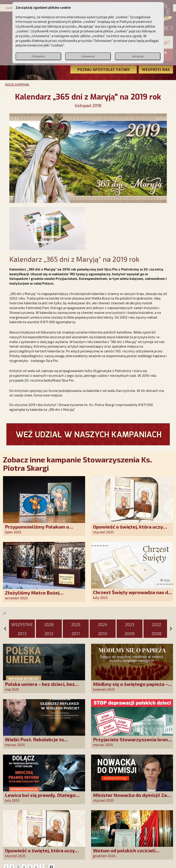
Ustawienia (88, 56)
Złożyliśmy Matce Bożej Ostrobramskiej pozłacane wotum (43, 595)
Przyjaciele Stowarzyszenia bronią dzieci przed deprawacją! (133, 742)
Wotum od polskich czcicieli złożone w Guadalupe (124, 853)
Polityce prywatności (136, 21)
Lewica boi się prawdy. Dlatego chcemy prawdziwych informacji (41, 798)
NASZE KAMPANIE (17, 84)
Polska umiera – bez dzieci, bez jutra (40, 687)
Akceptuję (138, 56)
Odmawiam (38, 56)
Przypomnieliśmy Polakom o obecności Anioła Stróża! (37, 529)
